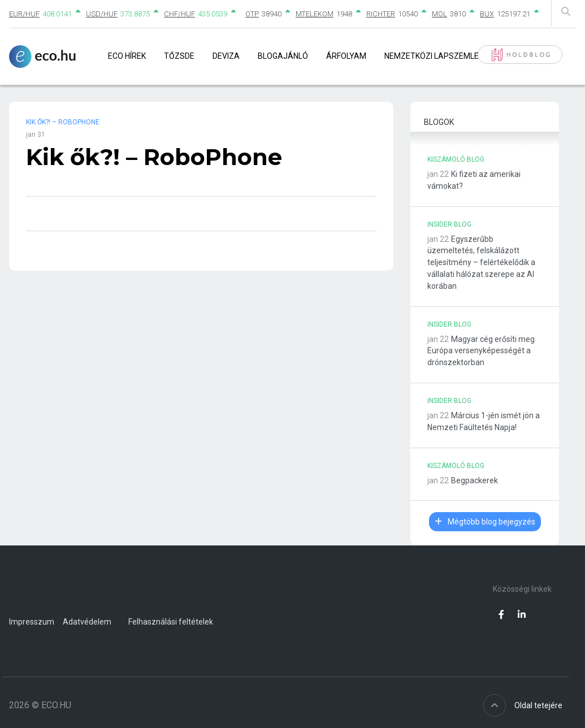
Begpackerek (474, 480)
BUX (487, 14)
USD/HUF (102, 14)
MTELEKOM (315, 14)
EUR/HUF (24, 14)
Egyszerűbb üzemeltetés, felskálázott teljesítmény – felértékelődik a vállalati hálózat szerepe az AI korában (481, 263)
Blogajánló (283, 56)
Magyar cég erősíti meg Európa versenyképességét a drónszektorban (481, 351)
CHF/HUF (179, 14)
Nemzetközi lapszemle (432, 56)
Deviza (226, 56)
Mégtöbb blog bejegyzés (485, 522)
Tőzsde (179, 56)
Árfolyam (346, 56)
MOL (439, 14)
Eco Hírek (127, 56)
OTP (252, 14)
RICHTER (381, 14)
